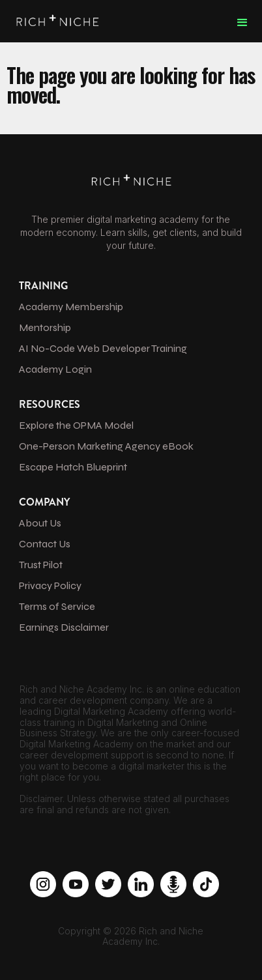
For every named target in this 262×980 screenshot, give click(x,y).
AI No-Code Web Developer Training (103, 348)
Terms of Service (57, 606)
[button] (242, 23)
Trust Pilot (41, 565)
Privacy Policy (50, 585)
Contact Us (45, 544)
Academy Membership (71, 307)
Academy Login (55, 369)
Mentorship (45, 327)
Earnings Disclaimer (64, 627)
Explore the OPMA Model (76, 425)
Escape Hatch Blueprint (73, 467)
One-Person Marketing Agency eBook (106, 446)
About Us (40, 523)
